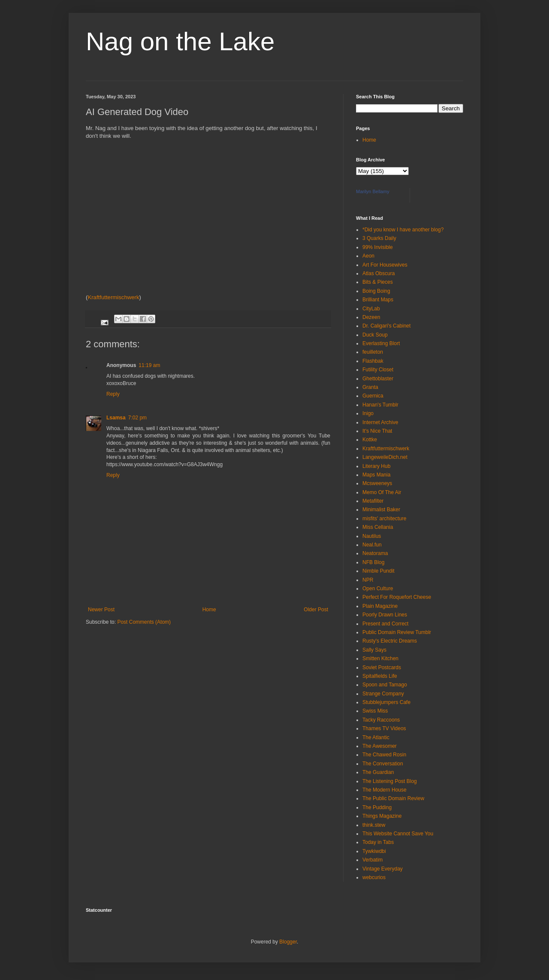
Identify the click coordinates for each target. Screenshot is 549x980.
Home (209, 610)
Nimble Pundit (379, 571)
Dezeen (371, 317)
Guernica (373, 396)
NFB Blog (373, 562)
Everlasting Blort (381, 343)
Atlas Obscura (379, 273)
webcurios (374, 877)
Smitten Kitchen (380, 658)
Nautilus (372, 536)
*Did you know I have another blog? (403, 230)
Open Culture (378, 589)
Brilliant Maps (378, 300)
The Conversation (383, 764)
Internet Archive (380, 422)
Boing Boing (376, 291)
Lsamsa (116, 418)
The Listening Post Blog (390, 781)
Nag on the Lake (180, 41)
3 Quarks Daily (379, 238)
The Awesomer (380, 746)
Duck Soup (375, 335)
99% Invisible (378, 247)
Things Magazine (382, 816)
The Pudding (377, 807)
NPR (368, 580)
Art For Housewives (385, 265)
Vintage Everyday (383, 869)
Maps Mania (376, 475)
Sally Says (374, 650)
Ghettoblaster (378, 379)
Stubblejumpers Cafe (386, 702)
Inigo (368, 413)
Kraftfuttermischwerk (113, 297)
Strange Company (383, 694)
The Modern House (385, 790)
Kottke (370, 440)
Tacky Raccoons (381, 720)
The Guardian (378, 772)
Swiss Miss (375, 711)
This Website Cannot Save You (398, 834)
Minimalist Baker (381, 510)
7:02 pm (137, 418)
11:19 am (149, 365)
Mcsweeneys (377, 483)
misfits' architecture (384, 519)
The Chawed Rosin (384, 755)
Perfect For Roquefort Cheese (397, 597)
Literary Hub (376, 466)
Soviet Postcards (382, 667)
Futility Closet (378, 370)
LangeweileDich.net (385, 457)
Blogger (288, 942)
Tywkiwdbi (374, 851)
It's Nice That (377, 431)
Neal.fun (372, 545)
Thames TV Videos (384, 728)
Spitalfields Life (380, 676)
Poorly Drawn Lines (385, 615)
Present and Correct (385, 624)
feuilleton (373, 352)
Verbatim (373, 860)
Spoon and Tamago (385, 685)
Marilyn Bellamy (373, 191)
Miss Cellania (378, 527)
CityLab (371, 309)
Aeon (368, 256)
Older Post (316, 610)
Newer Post (101, 610)
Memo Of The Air (382, 492)
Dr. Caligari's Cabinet (386, 326)
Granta (370, 387)
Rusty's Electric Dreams (390, 641)
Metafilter (373, 501)
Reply (113, 394)
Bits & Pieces (378, 282)
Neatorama (375, 553)
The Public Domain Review (393, 798)
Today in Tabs (378, 842)
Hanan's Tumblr (380, 405)
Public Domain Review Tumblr (397, 632)
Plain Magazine (380, 606)
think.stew (374, 825)
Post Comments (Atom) (144, 622)
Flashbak (373, 361)
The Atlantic (376, 737)
